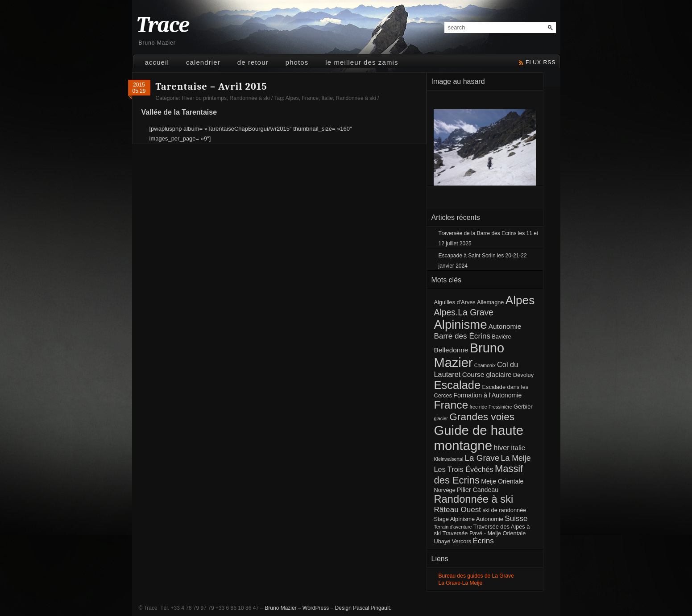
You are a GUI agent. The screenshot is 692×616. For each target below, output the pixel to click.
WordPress (316, 608)
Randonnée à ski (250, 98)
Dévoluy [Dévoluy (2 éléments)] (523, 375)
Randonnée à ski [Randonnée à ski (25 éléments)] (474, 499)
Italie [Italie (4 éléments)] (518, 448)
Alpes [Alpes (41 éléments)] (520, 300)
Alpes (292, 98)
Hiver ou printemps (204, 98)
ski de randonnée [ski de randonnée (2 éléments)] (504, 510)
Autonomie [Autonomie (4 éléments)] (505, 326)
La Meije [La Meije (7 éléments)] (516, 458)
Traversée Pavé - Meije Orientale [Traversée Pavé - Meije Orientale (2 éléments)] (484, 533)
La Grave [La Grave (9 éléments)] (482, 458)
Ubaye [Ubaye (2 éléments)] (442, 541)
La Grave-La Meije (461, 583)
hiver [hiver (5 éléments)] (501, 447)
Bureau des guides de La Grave (476, 576)
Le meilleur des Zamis (362, 62)
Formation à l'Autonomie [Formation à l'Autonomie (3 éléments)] (487, 395)
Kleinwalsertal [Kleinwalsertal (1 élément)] (449, 459)
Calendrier (203, 62)
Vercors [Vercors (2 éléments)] (462, 541)
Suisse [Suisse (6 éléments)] (516, 519)
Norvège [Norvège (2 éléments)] (445, 490)
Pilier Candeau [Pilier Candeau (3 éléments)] (478, 490)
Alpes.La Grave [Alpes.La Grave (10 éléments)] (464, 312)
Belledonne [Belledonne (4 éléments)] (451, 350)
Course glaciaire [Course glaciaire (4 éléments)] (487, 374)
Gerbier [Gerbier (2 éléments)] (523, 407)
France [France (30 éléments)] (451, 405)
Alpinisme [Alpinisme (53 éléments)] (461, 325)
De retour (253, 62)
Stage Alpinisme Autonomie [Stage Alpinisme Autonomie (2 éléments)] (469, 519)
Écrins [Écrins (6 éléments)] (483, 541)
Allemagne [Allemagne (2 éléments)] (490, 302)
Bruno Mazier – (283, 608)
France (310, 98)
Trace (163, 25)
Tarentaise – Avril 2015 (211, 87)
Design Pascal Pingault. (363, 608)
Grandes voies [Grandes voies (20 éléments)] (482, 417)
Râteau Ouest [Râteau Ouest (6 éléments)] (458, 510)
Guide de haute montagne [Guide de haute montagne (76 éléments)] (479, 438)
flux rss (541, 62)
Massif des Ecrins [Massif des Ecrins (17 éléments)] (479, 474)
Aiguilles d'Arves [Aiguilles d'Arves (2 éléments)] (455, 302)
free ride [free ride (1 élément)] (478, 407)
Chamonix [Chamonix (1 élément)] (485, 365)
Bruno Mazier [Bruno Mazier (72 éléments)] (469, 355)
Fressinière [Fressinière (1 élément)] (500, 407)
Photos (297, 62)
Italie (327, 98)
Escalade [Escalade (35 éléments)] (458, 385)
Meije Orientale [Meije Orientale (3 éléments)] (502, 481)
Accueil (157, 62)
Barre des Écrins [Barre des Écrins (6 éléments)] (462, 336)
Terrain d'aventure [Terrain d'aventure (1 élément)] (453, 527)
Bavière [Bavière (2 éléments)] (501, 337)
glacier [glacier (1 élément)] (441, 418)
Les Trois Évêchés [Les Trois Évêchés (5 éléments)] (464, 469)
